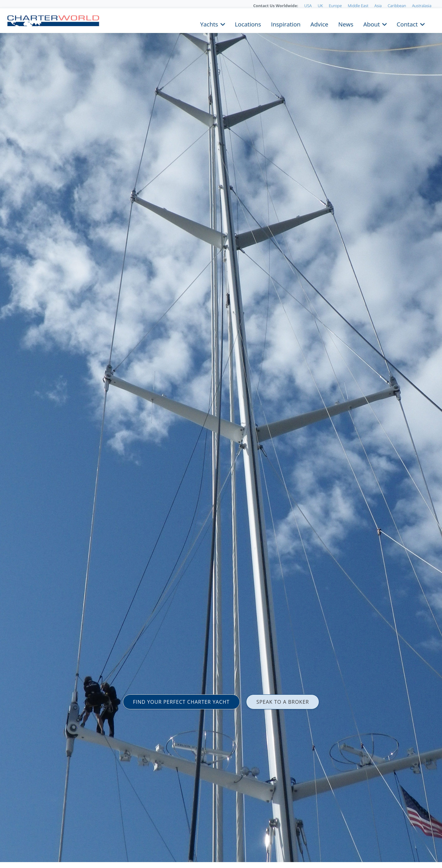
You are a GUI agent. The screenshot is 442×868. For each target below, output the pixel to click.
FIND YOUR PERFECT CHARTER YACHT (181, 702)
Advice (319, 24)
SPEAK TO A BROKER (283, 702)
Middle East (358, 6)
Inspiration (286, 24)
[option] (221, 434)
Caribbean (397, 6)
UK (320, 6)
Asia (378, 6)
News (346, 24)
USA (308, 6)
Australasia (422, 6)
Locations (248, 24)
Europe (335, 6)
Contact (407, 24)
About (372, 24)
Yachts (209, 24)
